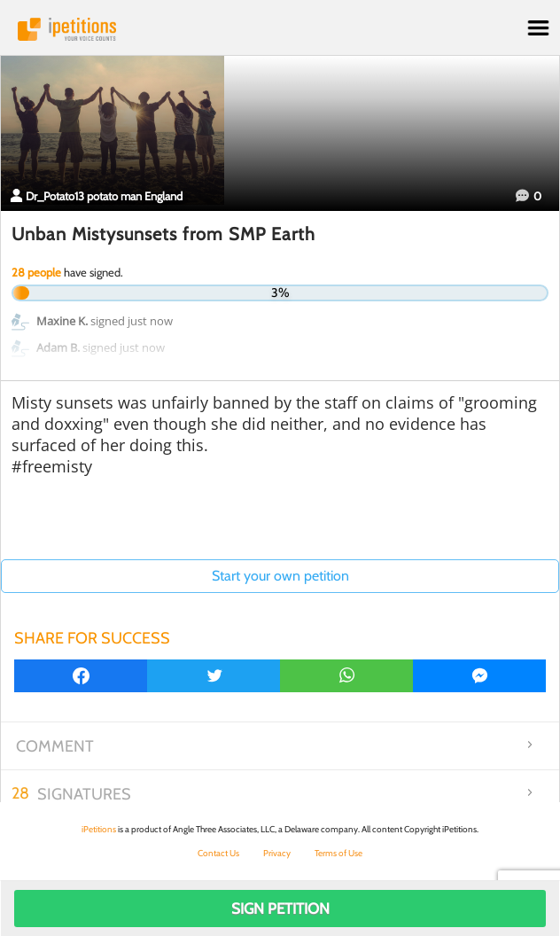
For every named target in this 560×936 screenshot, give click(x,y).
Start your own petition (280, 576)
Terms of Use (338, 853)
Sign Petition (280, 909)
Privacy (277, 853)
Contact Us (218, 853)
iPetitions (280, 29)
